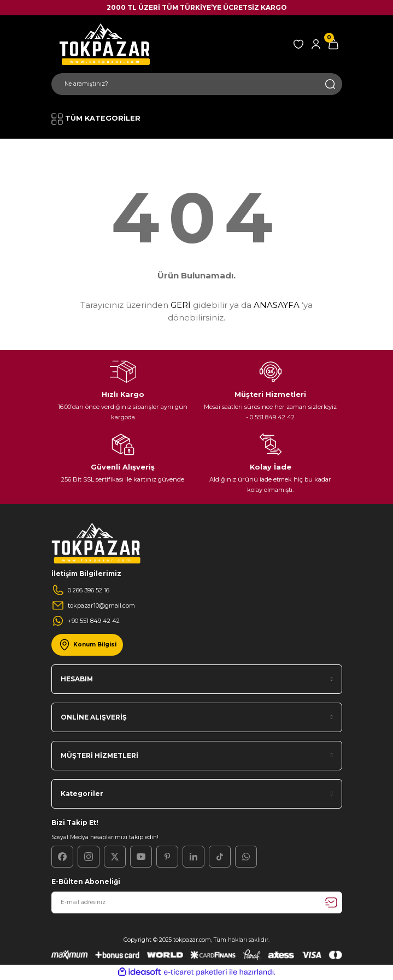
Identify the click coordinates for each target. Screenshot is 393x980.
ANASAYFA (277, 305)
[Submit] (331, 902)
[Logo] (103, 44)
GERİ (181, 305)
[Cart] (333, 44)
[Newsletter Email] (197, 902)
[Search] (197, 84)
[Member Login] (316, 44)
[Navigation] (96, 119)
